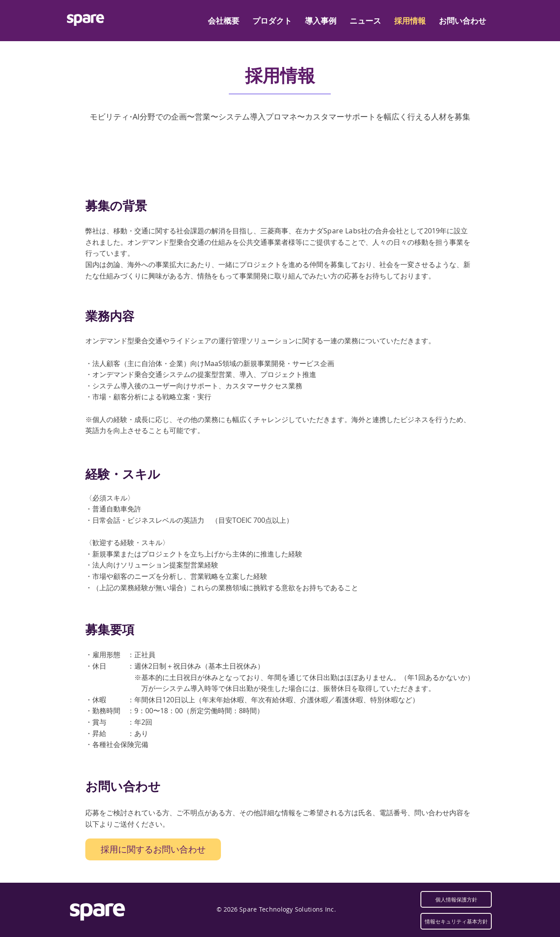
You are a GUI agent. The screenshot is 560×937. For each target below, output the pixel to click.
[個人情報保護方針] (456, 899)
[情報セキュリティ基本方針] (456, 921)
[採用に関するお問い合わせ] (153, 849)
